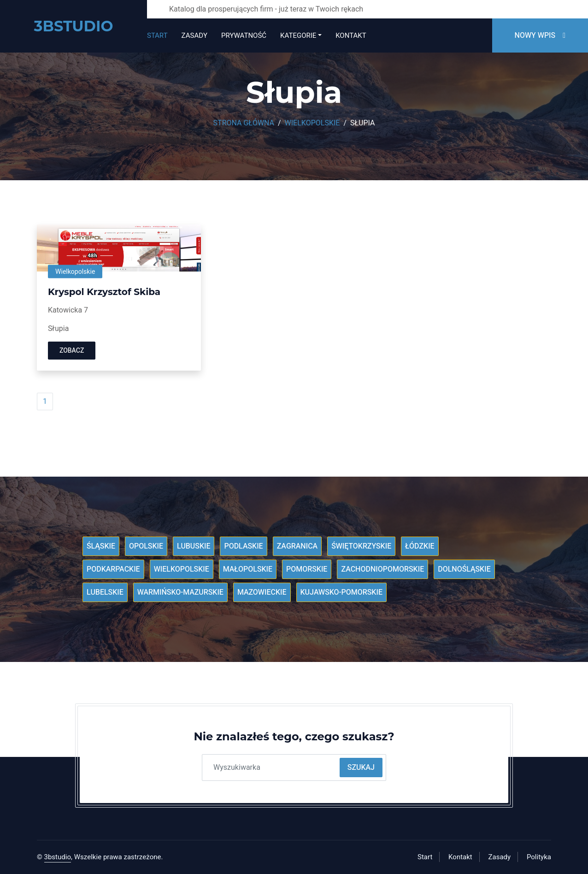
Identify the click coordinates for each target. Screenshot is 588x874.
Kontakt (351, 35)
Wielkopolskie (312, 123)
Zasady (194, 35)
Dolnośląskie (464, 569)
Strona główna (244, 123)
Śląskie (101, 546)
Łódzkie (420, 546)
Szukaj (361, 768)
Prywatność (244, 35)
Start (157, 35)
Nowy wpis (540, 35)
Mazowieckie (262, 592)
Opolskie (146, 546)
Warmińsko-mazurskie (180, 592)
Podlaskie (243, 546)
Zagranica (297, 546)
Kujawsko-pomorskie (341, 592)
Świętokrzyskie (361, 546)
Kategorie (298, 35)
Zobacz (72, 351)
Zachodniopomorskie (382, 569)
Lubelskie (105, 592)
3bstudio (58, 857)
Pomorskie (307, 569)
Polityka (539, 857)
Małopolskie (248, 569)
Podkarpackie (113, 569)
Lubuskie (194, 546)
